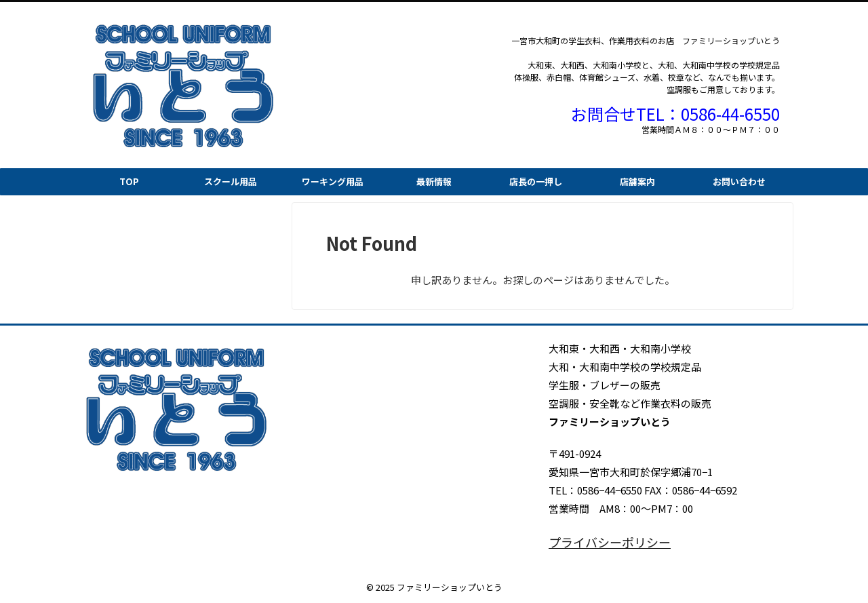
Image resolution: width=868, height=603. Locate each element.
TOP (129, 181)
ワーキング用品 (333, 181)
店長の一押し (536, 181)
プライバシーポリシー (599, 542)
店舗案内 (637, 181)
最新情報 (434, 181)
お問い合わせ (739, 181)
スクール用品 (231, 181)
